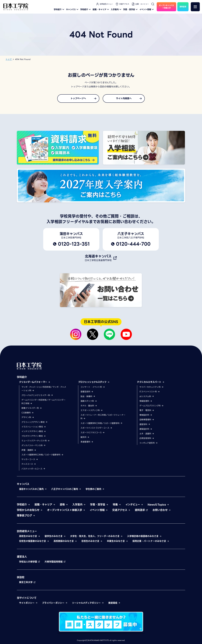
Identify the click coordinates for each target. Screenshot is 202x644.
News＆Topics (158, 505)
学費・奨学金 (131, 9)
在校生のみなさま (92, 541)
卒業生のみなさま (117, 541)
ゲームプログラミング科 (151, 406)
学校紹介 (86, 9)
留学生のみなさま (55, 536)
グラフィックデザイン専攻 (35, 422)
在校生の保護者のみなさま (34, 541)
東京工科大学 (27, 582)
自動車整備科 (147, 420)
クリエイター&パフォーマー (35, 382)
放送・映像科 (88, 396)
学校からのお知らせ (30, 510)
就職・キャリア (101, 9)
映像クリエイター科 (32, 408)
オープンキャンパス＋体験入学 (66, 510)
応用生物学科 (147, 438)
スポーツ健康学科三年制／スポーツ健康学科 (42, 455)
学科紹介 (59, 9)
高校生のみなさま (30, 536)
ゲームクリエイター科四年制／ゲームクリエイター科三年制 (43, 402)
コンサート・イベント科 (93, 387)
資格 (64, 505)
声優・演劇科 (29, 450)
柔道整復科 (87, 442)
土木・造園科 (147, 434)
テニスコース (29, 464)
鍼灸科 (85, 437)
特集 (117, 505)
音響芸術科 (87, 392)
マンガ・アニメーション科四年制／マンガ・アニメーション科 (44, 389)
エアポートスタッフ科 (92, 410)
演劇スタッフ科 (89, 401)
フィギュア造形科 (149, 443)
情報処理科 (146, 401)
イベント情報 (147, 9)
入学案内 (116, 9)
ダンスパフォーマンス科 (34, 445)
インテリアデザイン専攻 (34, 431)
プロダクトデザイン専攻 (34, 436)
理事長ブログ (26, 515)
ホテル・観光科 (89, 406)
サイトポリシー (28, 603)
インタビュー (134, 505)
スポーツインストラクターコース (96, 428)
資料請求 (141, 510)
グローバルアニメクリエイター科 (37, 395)
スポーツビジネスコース (93, 433)
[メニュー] (195, 7)
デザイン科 (28, 417)
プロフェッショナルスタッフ (94, 382)
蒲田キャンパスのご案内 (33, 489)
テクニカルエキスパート (151, 382)
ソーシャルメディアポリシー (88, 603)
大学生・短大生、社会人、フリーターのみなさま (96, 536)
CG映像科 (28, 413)
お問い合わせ (162, 510)
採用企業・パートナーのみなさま (151, 541)
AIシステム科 (147, 396)
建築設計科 (146, 429)
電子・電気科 (147, 410)
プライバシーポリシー (55, 603)
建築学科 (145, 424)
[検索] (153, 4)
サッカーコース (30, 459)
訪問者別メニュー (104, 4)
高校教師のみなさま (65, 541)
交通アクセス (122, 4)
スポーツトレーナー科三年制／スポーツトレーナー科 (103, 417)
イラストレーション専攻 (34, 427)
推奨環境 (114, 603)
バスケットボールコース (33, 469)
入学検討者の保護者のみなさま (144, 536)
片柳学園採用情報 (55, 562)
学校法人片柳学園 (30, 562)
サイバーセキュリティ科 (151, 387)
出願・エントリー (140, 4)
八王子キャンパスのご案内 (66, 489)
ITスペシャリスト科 (150, 392)
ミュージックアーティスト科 (36, 441)
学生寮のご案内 (95, 489)
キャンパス (73, 9)
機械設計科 (146, 415)
